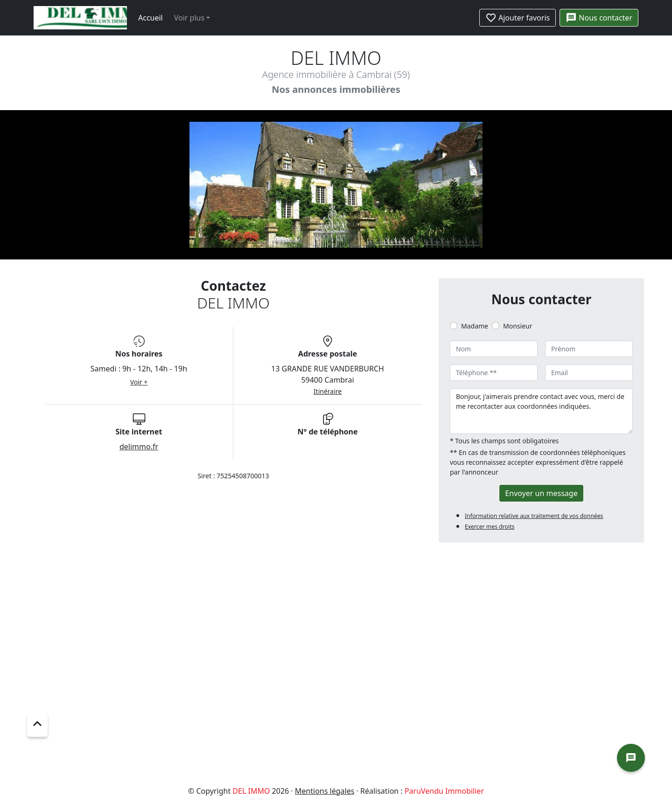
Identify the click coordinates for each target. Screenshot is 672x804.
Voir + (139, 382)
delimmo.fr (139, 447)
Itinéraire (328, 391)
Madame (475, 326)
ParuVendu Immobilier (444, 791)
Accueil (150, 18)
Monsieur (518, 326)
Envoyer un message (541, 493)
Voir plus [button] (189, 18)
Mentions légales (325, 791)
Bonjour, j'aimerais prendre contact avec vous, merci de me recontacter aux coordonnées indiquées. (541, 411)
